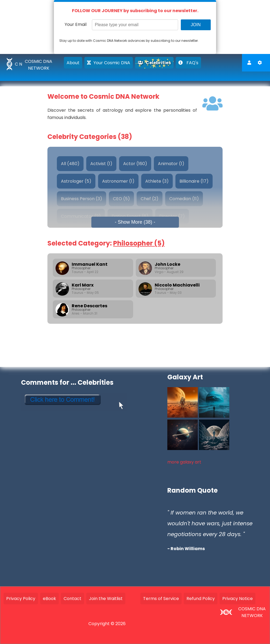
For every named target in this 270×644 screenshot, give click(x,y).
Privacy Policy (21, 599)
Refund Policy (201, 599)
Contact (72, 599)
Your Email (76, 24)
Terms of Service (161, 599)
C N (18, 64)
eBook (49, 599)
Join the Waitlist (106, 599)
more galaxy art (184, 462)
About (73, 63)
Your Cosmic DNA (109, 63)
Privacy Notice (238, 599)
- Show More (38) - (135, 222)
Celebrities (154, 63)
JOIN (196, 25)
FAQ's (188, 63)
